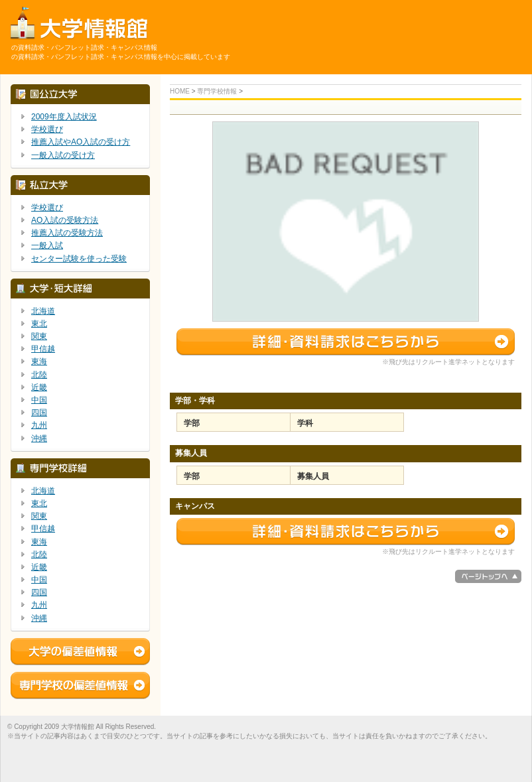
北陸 (39, 375)
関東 (39, 336)
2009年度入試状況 (64, 117)
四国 (39, 413)
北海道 (43, 311)
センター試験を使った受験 (79, 259)
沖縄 (39, 438)
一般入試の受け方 (63, 155)
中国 (39, 400)
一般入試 (47, 245)
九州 (39, 425)
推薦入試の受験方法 (67, 233)
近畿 (39, 387)
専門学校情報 (217, 91)
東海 (39, 361)
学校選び (47, 129)
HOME (180, 91)
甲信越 (43, 349)
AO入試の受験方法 (65, 220)
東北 (39, 324)
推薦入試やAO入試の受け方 (81, 142)
